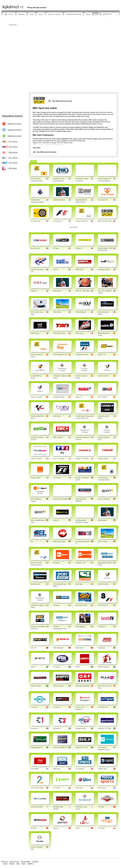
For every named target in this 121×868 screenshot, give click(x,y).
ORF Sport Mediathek (82, 686)
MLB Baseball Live (59, 200)
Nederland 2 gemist (14, 130)
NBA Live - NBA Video (83, 291)
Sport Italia (79, 584)
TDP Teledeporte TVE (60, 355)
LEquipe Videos (103, 459)
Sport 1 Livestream (104, 499)
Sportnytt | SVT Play (104, 728)
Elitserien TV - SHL (82, 747)
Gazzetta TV (102, 627)
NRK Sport (57, 769)
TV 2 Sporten (80, 769)
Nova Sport (79, 788)
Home (5, 864)
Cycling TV (79, 248)
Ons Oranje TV (103, 200)
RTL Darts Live (36, 221)
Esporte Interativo (104, 667)
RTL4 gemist (13, 142)
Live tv (9, 14)
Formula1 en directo (82, 355)
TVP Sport (101, 828)
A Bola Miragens (58, 648)
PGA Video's (57, 312)
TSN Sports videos (59, 333)
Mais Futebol (80, 648)
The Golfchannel (81, 312)
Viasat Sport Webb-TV (60, 747)
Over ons (5, 861)
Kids (32, 14)
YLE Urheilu (35, 769)
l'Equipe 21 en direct (82, 459)
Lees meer (37, 148)
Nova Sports (102, 788)
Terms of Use (14, 861)
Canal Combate (36, 686)
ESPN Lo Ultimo (58, 686)
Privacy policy (26, 861)
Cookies (35, 861)
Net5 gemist (13, 168)
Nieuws (22, 14)
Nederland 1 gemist (14, 124)
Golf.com (34, 291)
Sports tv (56, 828)
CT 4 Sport (57, 788)
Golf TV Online (103, 541)
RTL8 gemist (13, 163)
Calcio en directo (103, 376)
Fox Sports (57, 667)
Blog (88, 14)
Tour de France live (82, 221)
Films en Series (55, 14)
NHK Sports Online (37, 807)
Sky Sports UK (35, 248)
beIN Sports (57, 416)
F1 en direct (57, 478)
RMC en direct (58, 437)
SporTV (33, 667)
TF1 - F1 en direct (59, 459)
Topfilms (30, 864)
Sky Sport (56, 605)
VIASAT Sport (102, 769)
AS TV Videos (102, 397)
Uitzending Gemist (74, 14)
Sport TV (34, 648)
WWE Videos (35, 333)
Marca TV (79, 397)
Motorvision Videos (59, 541)
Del (32, 541)
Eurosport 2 (57, 728)
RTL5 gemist (13, 147)
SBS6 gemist (13, 152)
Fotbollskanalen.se (37, 747)
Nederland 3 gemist (14, 136)
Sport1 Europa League (60, 499)
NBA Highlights (80, 627)
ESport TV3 (102, 355)
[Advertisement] (33, 2)
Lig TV (78, 828)
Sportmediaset (35, 584)
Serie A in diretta (103, 584)
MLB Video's (57, 291)
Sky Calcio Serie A (81, 605)
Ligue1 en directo (36, 397)
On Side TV (57, 707)
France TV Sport (36, 459)
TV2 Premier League (37, 788)
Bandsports (102, 648)
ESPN (78, 667)
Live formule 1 (58, 221)
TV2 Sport (34, 707)
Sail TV (55, 270)
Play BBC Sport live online (47, 152)
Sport (41, 14)
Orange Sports (35, 478)
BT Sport (56, 248)
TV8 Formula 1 (103, 605)
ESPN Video (80, 270)
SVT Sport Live (103, 707)
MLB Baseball (102, 520)
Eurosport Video (81, 728)
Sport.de (56, 520)
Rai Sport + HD (80, 563)
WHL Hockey (80, 333)
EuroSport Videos (59, 397)
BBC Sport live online (105, 221)
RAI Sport (56, 563)
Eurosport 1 (35, 728)
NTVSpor (34, 828)
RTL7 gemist (13, 158)
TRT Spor (101, 807)
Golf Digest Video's (104, 270)
